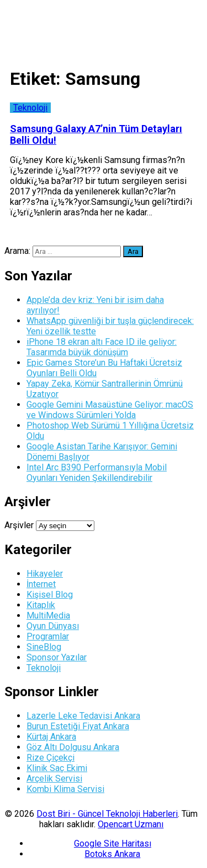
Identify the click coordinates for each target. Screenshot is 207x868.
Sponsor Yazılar (57, 657)
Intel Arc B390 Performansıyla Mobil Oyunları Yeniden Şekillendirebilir (97, 473)
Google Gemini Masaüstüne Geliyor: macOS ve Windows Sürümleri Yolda (110, 410)
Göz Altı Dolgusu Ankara (73, 747)
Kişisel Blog (50, 595)
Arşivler (19, 525)
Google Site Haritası (113, 843)
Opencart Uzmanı (131, 824)
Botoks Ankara (112, 854)
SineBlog (44, 647)
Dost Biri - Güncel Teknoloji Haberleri (107, 814)
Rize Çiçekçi (51, 758)
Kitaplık (41, 605)
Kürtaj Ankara (51, 737)
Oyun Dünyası (53, 626)
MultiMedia (48, 615)
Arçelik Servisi (54, 779)
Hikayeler (45, 574)
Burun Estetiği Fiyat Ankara (78, 726)
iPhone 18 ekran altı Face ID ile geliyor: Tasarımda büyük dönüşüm (102, 347)
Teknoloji (30, 108)
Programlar (48, 636)
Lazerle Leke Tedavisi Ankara (83, 716)
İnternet (41, 584)
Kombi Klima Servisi (65, 789)
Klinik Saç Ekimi (57, 768)
